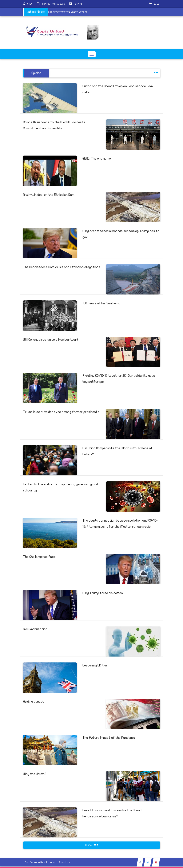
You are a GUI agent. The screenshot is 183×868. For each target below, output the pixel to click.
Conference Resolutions (40, 862)
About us (64, 862)
